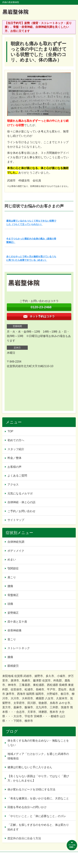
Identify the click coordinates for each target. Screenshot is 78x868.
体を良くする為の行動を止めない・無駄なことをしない (38, 743)
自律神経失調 (16, 542)
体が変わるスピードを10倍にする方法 (31, 789)
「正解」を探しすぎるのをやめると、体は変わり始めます (38, 827)
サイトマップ (16, 520)
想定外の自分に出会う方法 (24, 838)
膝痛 (10, 657)
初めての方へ (16, 440)
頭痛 (10, 604)
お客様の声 (14, 467)
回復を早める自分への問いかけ (27, 807)
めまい (12, 559)
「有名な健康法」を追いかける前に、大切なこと (38, 798)
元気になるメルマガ (20, 493)
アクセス (13, 485)
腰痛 (10, 586)
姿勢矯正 (13, 613)
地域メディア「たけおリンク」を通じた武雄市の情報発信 (38, 756)
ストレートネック (19, 648)
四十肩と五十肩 (17, 622)
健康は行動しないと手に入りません (30, 767)
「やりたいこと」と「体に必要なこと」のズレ (37, 816)
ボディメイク (16, 551)
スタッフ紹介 (16, 449)
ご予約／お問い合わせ (21, 511)
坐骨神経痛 (14, 630)
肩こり (12, 577)
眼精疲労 (13, 666)
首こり (12, 639)
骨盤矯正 (13, 595)
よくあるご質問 (17, 476)
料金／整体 (14, 458)
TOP (10, 431)
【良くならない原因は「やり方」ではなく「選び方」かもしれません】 (38, 778)
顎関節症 (13, 568)
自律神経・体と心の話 (21, 502)
